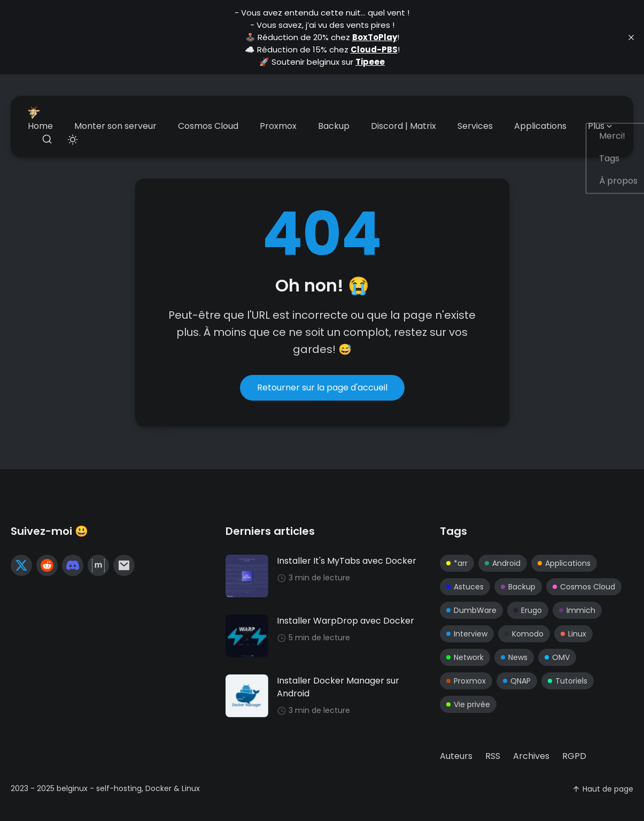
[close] (631, 37)
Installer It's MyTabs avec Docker (347, 561)
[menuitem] (40, 126)
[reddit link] (47, 565)
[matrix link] (98, 565)
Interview (467, 634)
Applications (540, 126)
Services (475, 126)
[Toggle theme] (73, 140)
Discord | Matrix (404, 126)
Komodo (524, 634)
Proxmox (278, 126)
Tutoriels (568, 681)
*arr (457, 563)
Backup (334, 126)
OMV (557, 657)
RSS (493, 756)
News (514, 657)
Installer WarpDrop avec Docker (346, 621)
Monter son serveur (115, 126)
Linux (573, 634)
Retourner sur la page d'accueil (322, 388)
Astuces (465, 587)
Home (40, 126)
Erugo (528, 610)
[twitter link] (21, 565)
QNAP (517, 681)
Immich (577, 610)
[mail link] (124, 565)
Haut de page (603, 789)
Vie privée (468, 704)
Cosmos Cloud (208, 126)
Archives (531, 756)
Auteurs (456, 756)
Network (465, 657)
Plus (601, 126)
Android (503, 563)
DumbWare (471, 610)
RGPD (574, 756)
